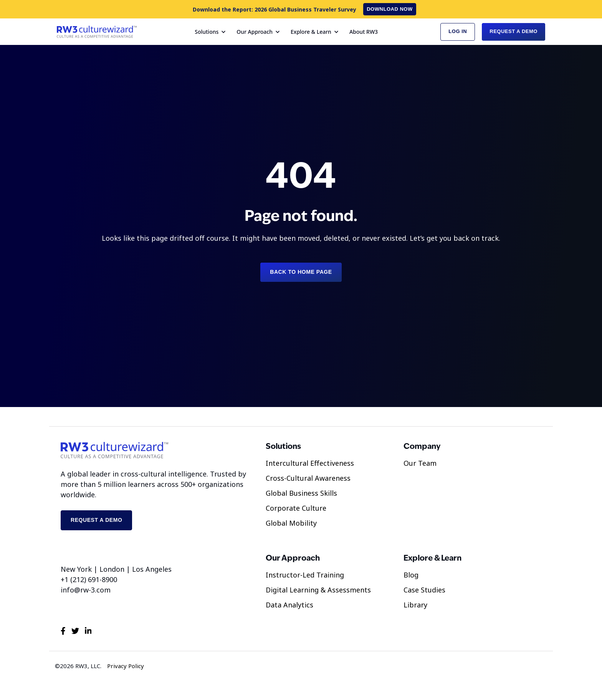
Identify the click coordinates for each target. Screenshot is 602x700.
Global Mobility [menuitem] (291, 523)
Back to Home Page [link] (301, 272)
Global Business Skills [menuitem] (301, 493)
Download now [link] (390, 9)
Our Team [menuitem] (420, 463)
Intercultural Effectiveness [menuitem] (310, 463)
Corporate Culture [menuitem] (296, 508)
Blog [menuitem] (411, 575)
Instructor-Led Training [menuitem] (305, 575)
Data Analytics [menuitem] (289, 605)
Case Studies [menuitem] (424, 590)
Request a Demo (514, 31)
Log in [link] (458, 31)
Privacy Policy (126, 666)
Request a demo (96, 520)
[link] (97, 31)
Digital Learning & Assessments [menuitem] (318, 590)
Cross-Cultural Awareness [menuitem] (308, 478)
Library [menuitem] (415, 605)
